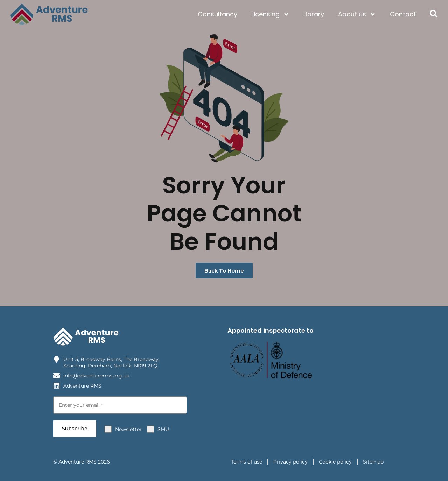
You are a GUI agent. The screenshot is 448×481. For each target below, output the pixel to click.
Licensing (270, 14)
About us (357, 14)
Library (314, 14)
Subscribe (75, 428)
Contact (403, 14)
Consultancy (218, 14)
